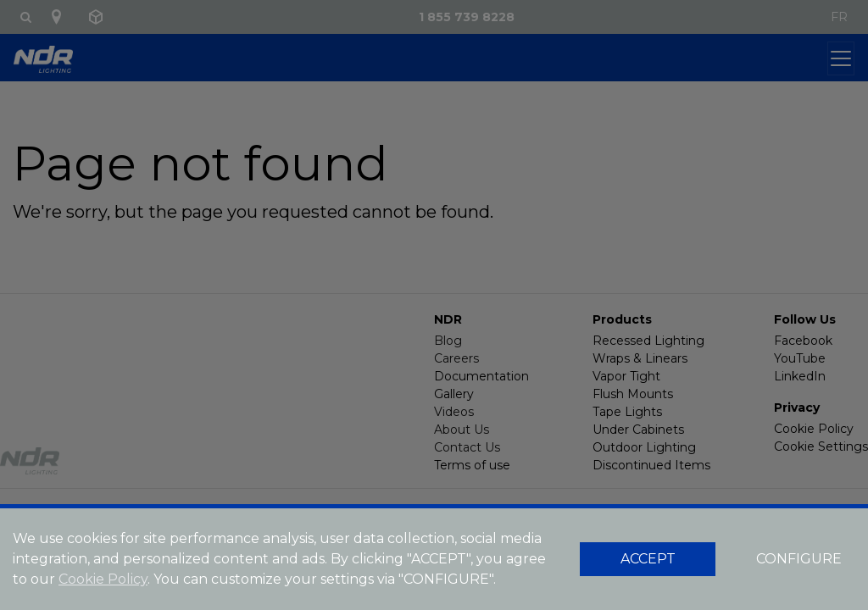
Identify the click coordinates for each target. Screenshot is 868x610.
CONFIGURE (799, 559)
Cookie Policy (103, 579)
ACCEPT (648, 559)
